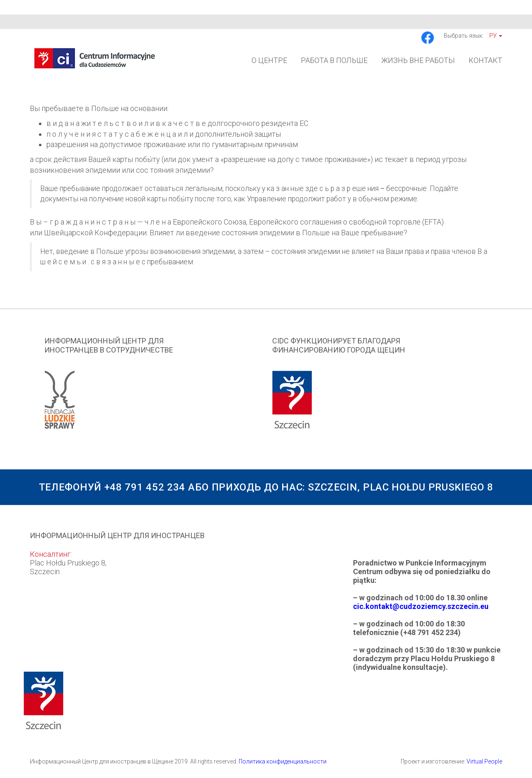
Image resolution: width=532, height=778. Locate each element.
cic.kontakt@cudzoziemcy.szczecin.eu (421, 606)
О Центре (269, 60)
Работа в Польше (334, 60)
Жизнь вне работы (418, 60)
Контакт (485, 60)
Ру (496, 36)
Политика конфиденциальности (283, 761)
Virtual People (484, 761)
